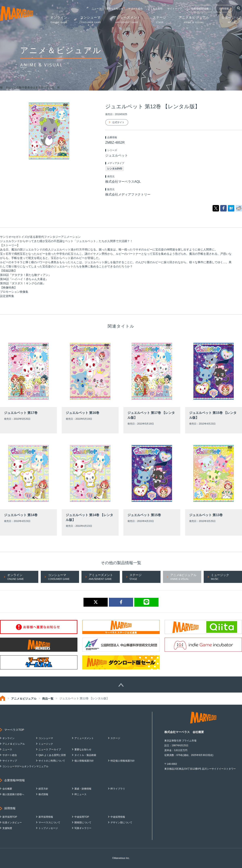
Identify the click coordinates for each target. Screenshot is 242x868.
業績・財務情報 (83, 789)
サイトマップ (175, 9)
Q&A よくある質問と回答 (52, 755)
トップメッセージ (48, 828)
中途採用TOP (82, 817)
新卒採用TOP (10, 817)
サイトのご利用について (52, 761)
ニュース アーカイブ (50, 749)
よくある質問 (155, 9)
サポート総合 (136, 9)
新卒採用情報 (46, 817)
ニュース (96, 9)
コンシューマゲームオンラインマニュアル (25, 766)
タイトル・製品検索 (85, 755)
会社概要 (7, 789)
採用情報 (224, 9)
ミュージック (46, 744)
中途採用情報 (118, 817)
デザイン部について (121, 823)
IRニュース (80, 794)
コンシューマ (46, 738)
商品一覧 (48, 699)
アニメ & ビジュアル (14, 744)
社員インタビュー (12, 823)
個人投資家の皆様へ (13, 794)
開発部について (83, 823)
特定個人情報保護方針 (123, 761)
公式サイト (118, 122)
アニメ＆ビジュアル (24, 699)
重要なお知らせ (115, 9)
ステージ (115, 738)
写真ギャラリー (83, 828)
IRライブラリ (118, 789)
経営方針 (43, 789)
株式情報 (43, 794)
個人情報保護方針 (84, 761)
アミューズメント (84, 738)
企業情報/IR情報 (200, 9)
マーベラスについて (49, 823)
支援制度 (7, 828)
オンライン (8, 738)
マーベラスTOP (14, 730)
